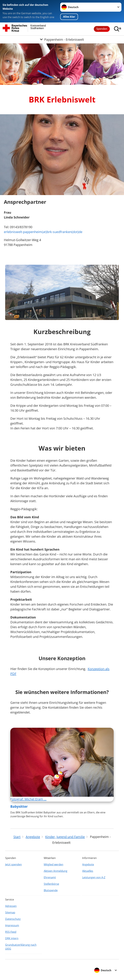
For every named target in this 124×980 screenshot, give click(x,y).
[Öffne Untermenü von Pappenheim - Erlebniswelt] (62, 39)
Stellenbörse (51, 884)
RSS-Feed (11, 932)
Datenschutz (13, 919)
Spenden (102, 29)
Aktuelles (88, 871)
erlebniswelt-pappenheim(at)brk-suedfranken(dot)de (43, 232)
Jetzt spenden (13, 864)
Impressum (12, 925)
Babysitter (19, 806)
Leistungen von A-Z (94, 877)
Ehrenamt (50, 877)
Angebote (88, 864)
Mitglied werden (54, 864)
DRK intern (12, 938)
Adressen (11, 906)
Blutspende (51, 890)
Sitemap (10, 912)
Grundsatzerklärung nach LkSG (21, 947)
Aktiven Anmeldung (56, 871)
